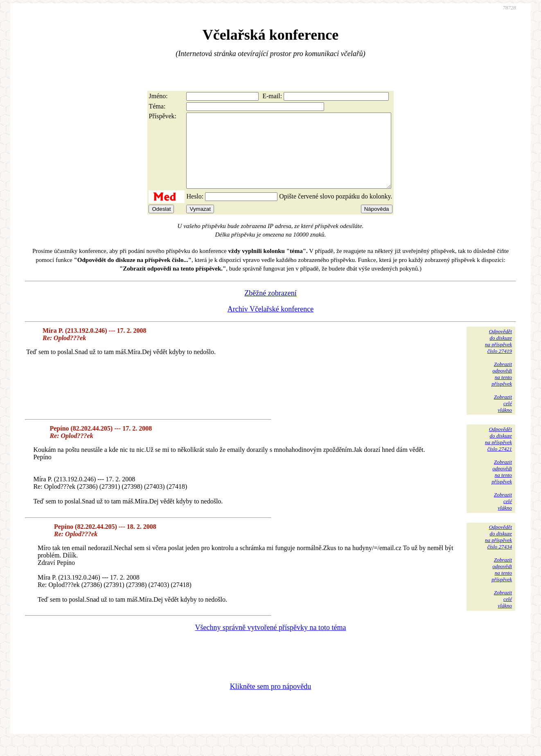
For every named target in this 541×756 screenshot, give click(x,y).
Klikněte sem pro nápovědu (270, 701)
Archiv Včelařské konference (271, 324)
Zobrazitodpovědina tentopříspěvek (502, 389)
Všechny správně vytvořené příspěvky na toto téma (271, 642)
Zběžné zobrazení (270, 308)
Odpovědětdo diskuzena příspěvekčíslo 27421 (498, 454)
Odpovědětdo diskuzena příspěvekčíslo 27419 (498, 356)
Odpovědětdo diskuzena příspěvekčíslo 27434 (498, 552)
